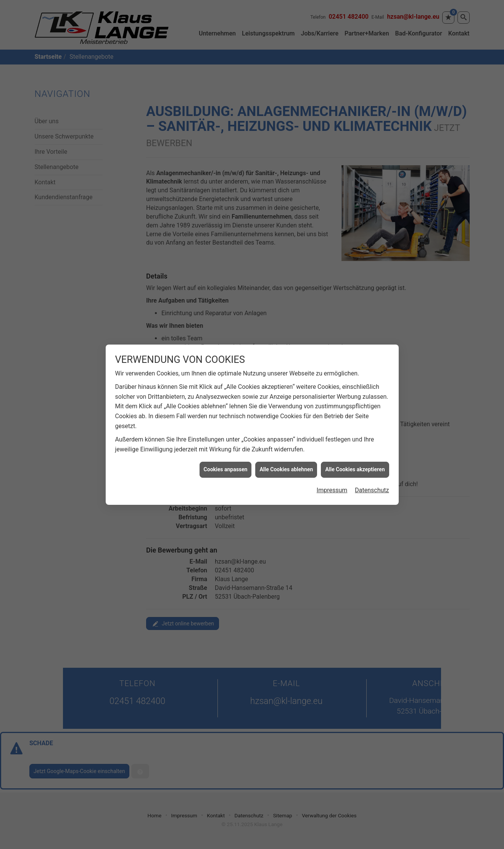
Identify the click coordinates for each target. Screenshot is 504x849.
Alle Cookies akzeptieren (355, 458)
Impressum (332, 479)
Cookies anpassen (226, 458)
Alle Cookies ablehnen (286, 458)
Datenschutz (372, 479)
